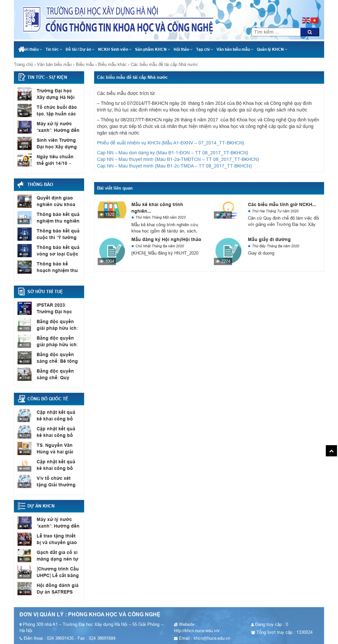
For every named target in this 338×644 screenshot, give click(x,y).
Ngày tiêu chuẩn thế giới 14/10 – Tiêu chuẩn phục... (58, 163)
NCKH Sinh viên (115, 49)
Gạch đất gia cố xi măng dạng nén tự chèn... (56, 559)
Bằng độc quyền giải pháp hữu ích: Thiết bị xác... (58, 328)
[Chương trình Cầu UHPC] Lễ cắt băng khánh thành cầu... (57, 575)
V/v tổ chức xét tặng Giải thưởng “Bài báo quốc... (58, 484)
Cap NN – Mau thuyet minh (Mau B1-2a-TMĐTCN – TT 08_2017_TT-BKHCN (177, 159)
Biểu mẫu (85, 64)
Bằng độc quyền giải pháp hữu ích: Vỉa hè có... (58, 344)
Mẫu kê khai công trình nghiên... (157, 208)
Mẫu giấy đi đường (269, 239)
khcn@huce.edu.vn (296, 3)
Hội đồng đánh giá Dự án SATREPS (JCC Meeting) (56, 592)
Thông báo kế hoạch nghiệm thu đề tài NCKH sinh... (58, 270)
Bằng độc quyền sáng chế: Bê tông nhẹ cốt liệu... (56, 361)
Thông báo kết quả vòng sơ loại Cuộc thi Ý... (56, 254)
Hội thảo (183, 49)
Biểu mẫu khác (112, 64)
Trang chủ (23, 64)
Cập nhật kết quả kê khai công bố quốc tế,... (58, 418)
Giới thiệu (31, 49)
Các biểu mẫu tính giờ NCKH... (282, 204)
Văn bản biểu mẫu (235, 49)
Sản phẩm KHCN (153, 49)
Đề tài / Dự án (80, 49)
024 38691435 (296, 10)
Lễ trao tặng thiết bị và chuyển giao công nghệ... (58, 542)
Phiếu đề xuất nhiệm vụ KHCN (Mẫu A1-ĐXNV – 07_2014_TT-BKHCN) (171, 143)
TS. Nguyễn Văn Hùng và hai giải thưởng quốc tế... (55, 451)
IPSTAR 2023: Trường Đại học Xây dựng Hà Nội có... (58, 311)
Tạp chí (205, 49)
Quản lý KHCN (272, 49)
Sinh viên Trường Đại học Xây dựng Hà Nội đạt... (55, 146)
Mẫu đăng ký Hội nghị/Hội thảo (166, 239)
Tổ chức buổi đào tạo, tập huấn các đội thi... (55, 113)
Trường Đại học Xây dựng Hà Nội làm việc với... (58, 97)
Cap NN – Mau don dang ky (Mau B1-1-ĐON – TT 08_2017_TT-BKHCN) (173, 153)
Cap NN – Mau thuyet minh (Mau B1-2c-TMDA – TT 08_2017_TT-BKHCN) (174, 166)
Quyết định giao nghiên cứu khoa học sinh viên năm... (58, 204)
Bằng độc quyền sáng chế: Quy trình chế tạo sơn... (57, 377)
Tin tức (54, 49)
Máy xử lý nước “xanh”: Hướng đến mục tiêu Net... (56, 130)
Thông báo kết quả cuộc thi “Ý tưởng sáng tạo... (56, 237)
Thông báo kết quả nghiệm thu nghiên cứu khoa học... (56, 221)
